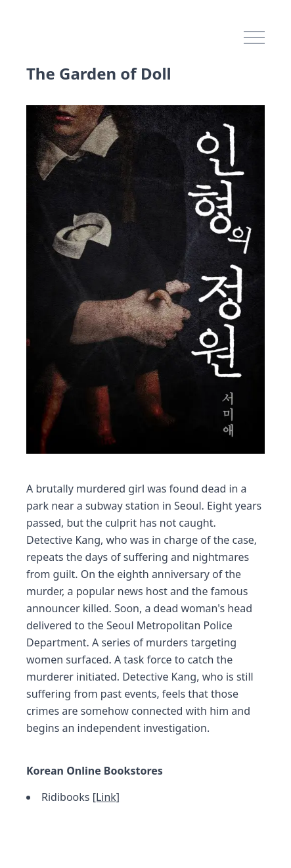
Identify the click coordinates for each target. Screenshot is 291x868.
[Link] (106, 797)
